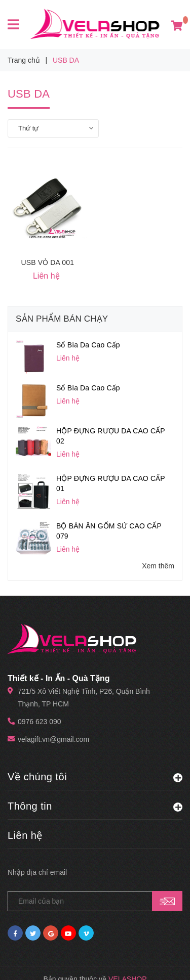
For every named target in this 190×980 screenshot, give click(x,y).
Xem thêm (158, 555)
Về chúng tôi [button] (95, 744)
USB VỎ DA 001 (47, 262)
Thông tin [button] (95, 774)
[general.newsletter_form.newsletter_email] (95, 869)
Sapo (117, 960)
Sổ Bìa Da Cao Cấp (88, 345)
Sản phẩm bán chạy (62, 319)
